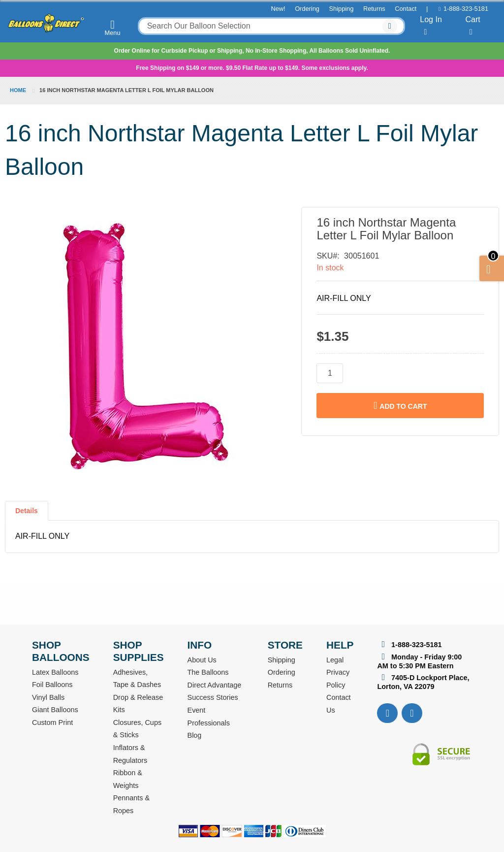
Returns (374, 9)
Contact (406, 9)
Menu (113, 28)
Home (18, 90)
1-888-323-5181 (466, 9)
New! (278, 9)
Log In (431, 26)
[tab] (27, 515)
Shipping (342, 9)
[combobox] (271, 26)
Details (27, 511)
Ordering (307, 9)
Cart (472, 26)
